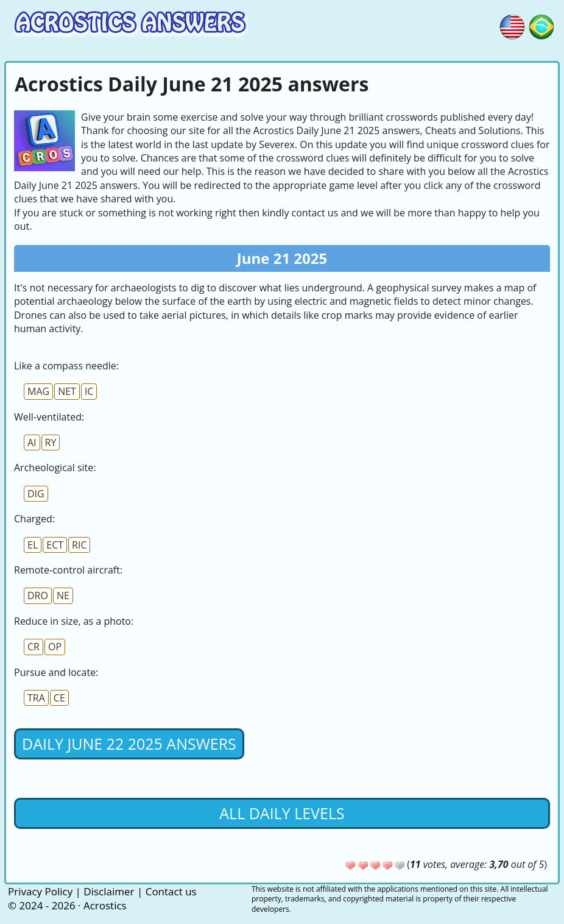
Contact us (171, 891)
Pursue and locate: (56, 672)
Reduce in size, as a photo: (74, 621)
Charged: (34, 519)
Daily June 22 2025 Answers (129, 744)
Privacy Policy (40, 891)
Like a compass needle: (66, 366)
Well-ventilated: (49, 417)
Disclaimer (109, 891)
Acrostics (105, 905)
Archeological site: (55, 467)
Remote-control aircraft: (68, 570)
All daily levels (282, 813)
